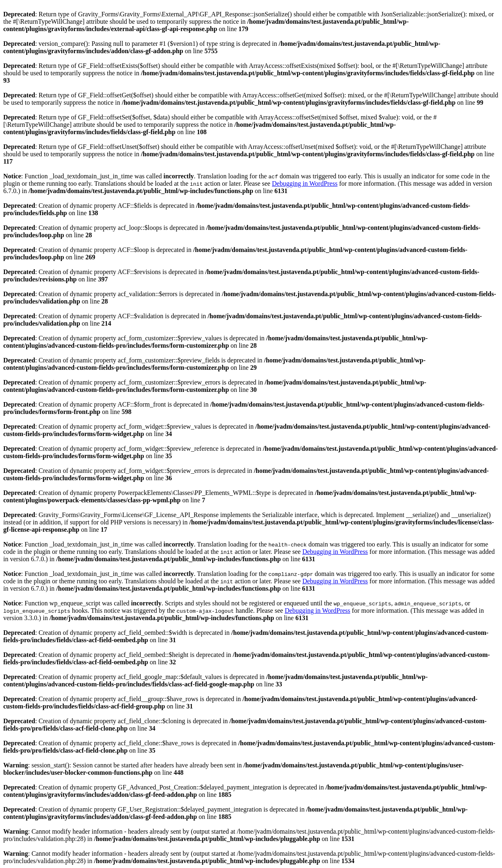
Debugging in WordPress (305, 183)
